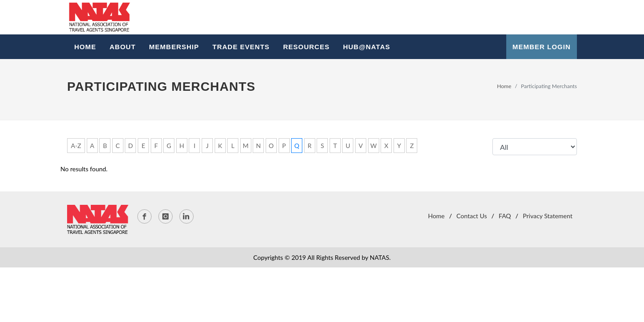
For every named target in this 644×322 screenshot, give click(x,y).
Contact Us (472, 216)
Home (504, 86)
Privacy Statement (548, 216)
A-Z (76, 146)
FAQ (505, 216)
